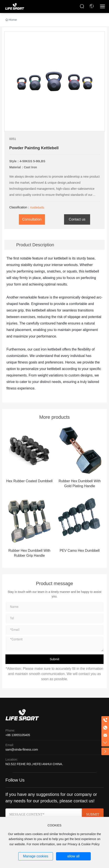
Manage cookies (36, 856)
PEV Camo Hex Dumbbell (80, 551)
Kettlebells (37, 208)
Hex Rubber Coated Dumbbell (29, 481)
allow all (73, 856)
